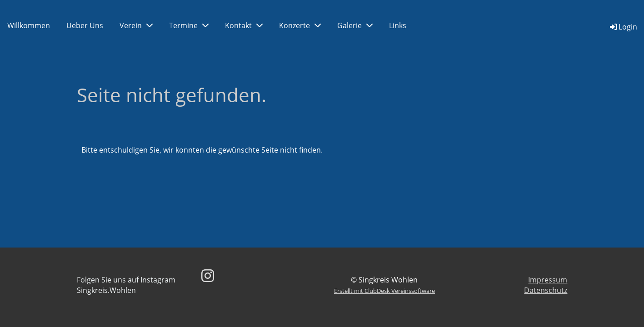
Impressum (548, 280)
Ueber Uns (85, 25)
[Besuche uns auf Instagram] (208, 275)
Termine (189, 25)
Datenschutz (546, 290)
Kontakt (244, 25)
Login (623, 27)
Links (398, 25)
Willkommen (29, 25)
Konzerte (300, 25)
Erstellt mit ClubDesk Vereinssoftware (384, 291)
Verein (136, 25)
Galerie (355, 25)
